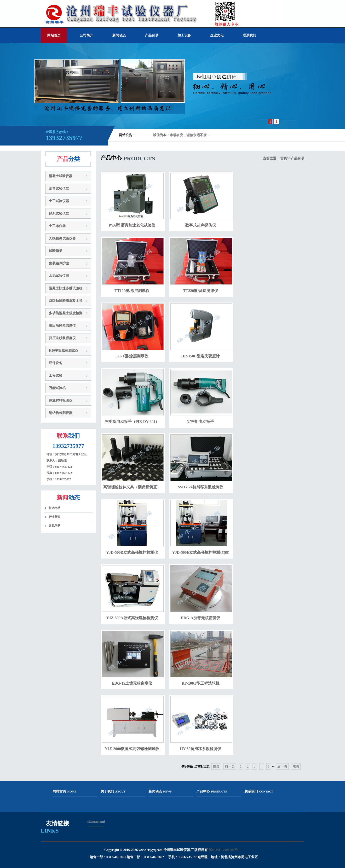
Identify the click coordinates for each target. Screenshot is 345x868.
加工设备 (184, 35)
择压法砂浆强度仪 (62, 338)
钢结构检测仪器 (61, 413)
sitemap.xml (96, 822)
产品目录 (152, 35)
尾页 (296, 766)
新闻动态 (119, 35)
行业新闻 (55, 517)
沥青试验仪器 (59, 189)
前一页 (230, 766)
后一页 (282, 766)
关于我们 (113, 791)
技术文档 (55, 508)
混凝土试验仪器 (61, 176)
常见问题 (55, 526)
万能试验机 (57, 388)
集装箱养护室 (59, 263)
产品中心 (212, 791)
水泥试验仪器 (59, 276)
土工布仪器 (57, 226)
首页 (284, 158)
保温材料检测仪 (61, 400)
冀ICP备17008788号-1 (225, 850)
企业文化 (217, 35)
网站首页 (54, 35)
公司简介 (86, 35)
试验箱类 (56, 251)
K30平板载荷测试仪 (64, 351)
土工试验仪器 (59, 201)
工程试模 (56, 376)
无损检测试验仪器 (62, 238)
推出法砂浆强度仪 (62, 326)
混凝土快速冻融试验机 (66, 288)
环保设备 (56, 363)
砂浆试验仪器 (59, 213)
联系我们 (249, 35)
